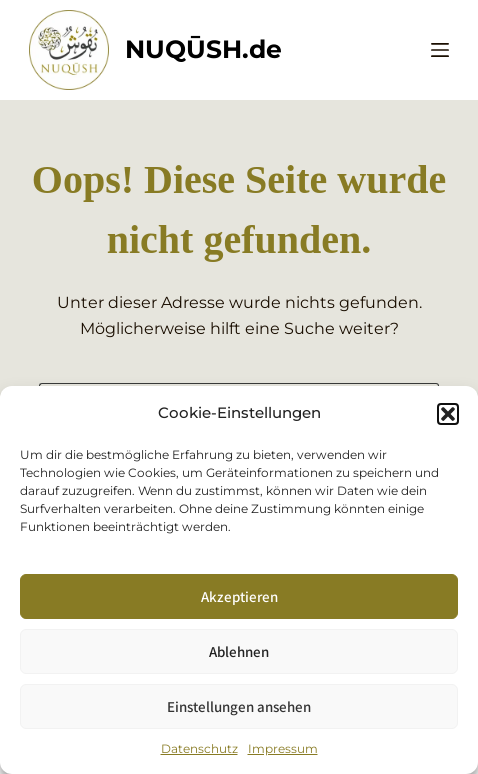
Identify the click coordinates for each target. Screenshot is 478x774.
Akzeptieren (239, 596)
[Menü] (440, 50)
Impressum (283, 748)
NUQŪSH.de (203, 49)
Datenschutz (199, 748)
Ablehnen (239, 651)
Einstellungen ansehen (239, 706)
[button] (448, 414)
